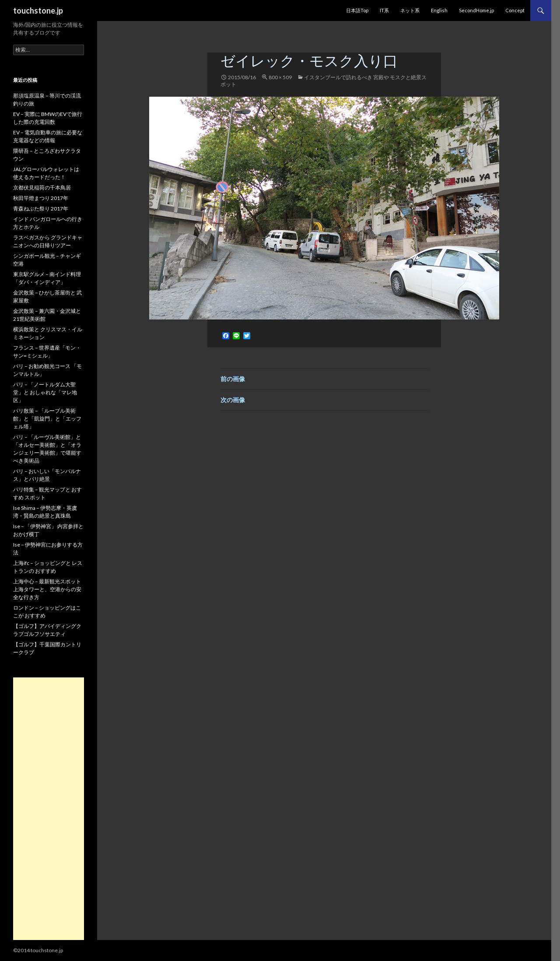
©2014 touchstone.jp (38, 950)
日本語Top (357, 10)
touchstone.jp (38, 11)
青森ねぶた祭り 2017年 (41, 209)
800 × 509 (280, 77)
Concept (515, 10)
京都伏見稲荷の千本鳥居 (42, 188)
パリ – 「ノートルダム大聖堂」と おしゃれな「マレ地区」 (45, 392)
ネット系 (410, 10)
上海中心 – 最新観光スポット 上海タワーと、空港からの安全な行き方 (47, 589)
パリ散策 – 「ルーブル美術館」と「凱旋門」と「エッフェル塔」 (47, 419)
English (439, 10)
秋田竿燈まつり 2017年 (41, 198)
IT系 (384, 10)
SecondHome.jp (476, 10)
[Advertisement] (49, 809)
